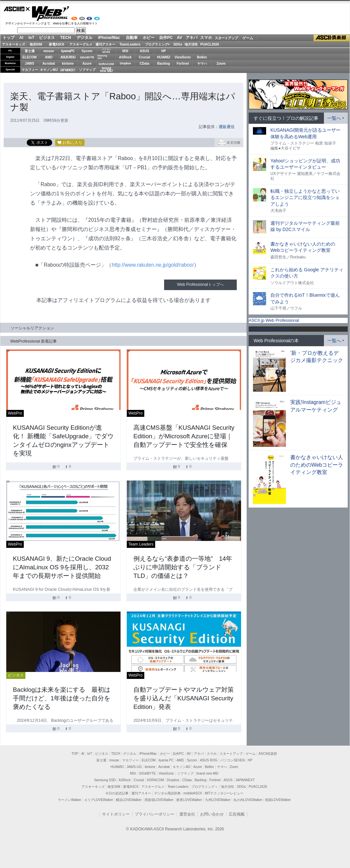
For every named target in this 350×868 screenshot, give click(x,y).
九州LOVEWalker (218, 800)
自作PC (166, 38)
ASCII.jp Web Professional (274, 320)
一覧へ (334, 118)
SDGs (178, 44)
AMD (49, 57)
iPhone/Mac (109, 38)
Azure (87, 64)
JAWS (29, 64)
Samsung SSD (105, 780)
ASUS (145, 51)
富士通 (30, 51)
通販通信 (227, 127)
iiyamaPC (68, 51)
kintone (68, 64)
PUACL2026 (210, 44)
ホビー (149, 38)
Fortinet (183, 64)
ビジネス (47, 38)
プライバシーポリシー (155, 814)
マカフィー (30, 70)
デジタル (85, 38)
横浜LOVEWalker (129, 800)
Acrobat (49, 64)
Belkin (202, 57)
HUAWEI (164, 57)
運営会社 (187, 814)
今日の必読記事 (117, 793)
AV (180, 38)
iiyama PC (166, 760)
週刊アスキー (105, 44)
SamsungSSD (102, 57)
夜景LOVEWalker (189, 800)
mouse (49, 51)
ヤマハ (202, 64)
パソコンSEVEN (106, 51)
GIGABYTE (87, 57)
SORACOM (156, 780)
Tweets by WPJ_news (270, 329)
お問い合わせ (212, 814)
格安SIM (36, 44)
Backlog (164, 64)
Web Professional (50, 14)
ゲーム (248, 38)
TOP (75, 754)
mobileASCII (193, 793)
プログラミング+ (157, 44)
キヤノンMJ (49, 70)
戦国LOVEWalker (278, 800)
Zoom (221, 64)
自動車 (132, 38)
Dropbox (125, 63)
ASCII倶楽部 (332, 38)
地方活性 (191, 44)
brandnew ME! (106, 70)
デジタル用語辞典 (167, 793)
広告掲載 (237, 814)
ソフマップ (87, 70)
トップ (9, 38)
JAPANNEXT (68, 70)
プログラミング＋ (205, 787)
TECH (66, 38)
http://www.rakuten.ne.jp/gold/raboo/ (153, 265)
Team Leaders (178, 787)
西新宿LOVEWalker (159, 800)
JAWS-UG (134, 767)
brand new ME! (208, 773)
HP (164, 51)
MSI (125, 51)
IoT (31, 38)
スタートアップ (226, 38)
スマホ (206, 38)
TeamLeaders (130, 44)
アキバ (192, 38)
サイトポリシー (116, 814)
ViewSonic (183, 57)
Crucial (145, 57)
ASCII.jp (17, 9)
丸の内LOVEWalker (248, 800)
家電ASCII (57, 44)
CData (144, 64)
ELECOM (30, 57)
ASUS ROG (68, 57)
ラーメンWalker (70, 800)
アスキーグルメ (81, 44)
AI (21, 38)
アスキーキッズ (14, 44)
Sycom (87, 51)
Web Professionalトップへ (200, 284)
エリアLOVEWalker (99, 800)
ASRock (125, 57)
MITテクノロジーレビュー (224, 793)
